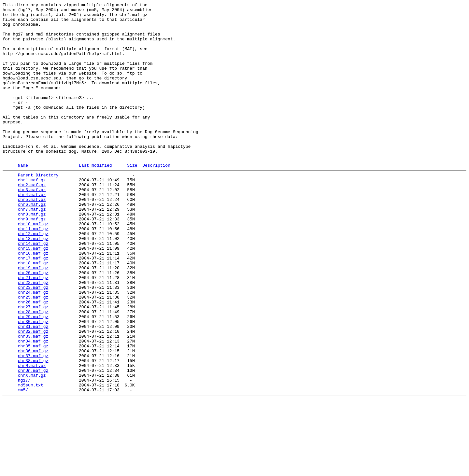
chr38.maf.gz (33, 431)
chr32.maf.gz (33, 396)
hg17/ (24, 454)
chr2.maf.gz (32, 220)
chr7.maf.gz (32, 249)
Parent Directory (38, 208)
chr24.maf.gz (33, 349)
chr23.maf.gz (33, 343)
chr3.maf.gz (32, 226)
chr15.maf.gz (33, 296)
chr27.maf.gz (33, 366)
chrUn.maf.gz (33, 442)
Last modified (95, 197)
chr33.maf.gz (33, 401)
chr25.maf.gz (33, 355)
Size (132, 197)
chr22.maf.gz (33, 337)
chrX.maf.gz (32, 448)
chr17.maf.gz (33, 308)
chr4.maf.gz (32, 231)
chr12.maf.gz (33, 278)
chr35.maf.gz (33, 413)
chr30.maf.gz (33, 384)
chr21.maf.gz (33, 331)
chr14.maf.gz (33, 290)
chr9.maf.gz (32, 261)
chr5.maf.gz (32, 237)
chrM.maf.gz (32, 437)
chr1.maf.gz (32, 214)
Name (23, 197)
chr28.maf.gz (33, 372)
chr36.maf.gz (33, 419)
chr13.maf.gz (33, 284)
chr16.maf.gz (33, 302)
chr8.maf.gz (32, 255)
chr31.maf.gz (33, 390)
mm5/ (23, 466)
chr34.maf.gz (33, 407)
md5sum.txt (31, 460)
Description (156, 197)
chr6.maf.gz (32, 243)
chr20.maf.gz (33, 325)
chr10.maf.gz (33, 267)
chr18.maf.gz (33, 314)
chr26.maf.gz (33, 360)
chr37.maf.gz (33, 425)
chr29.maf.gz (33, 378)
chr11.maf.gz (33, 273)
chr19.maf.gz (33, 319)
